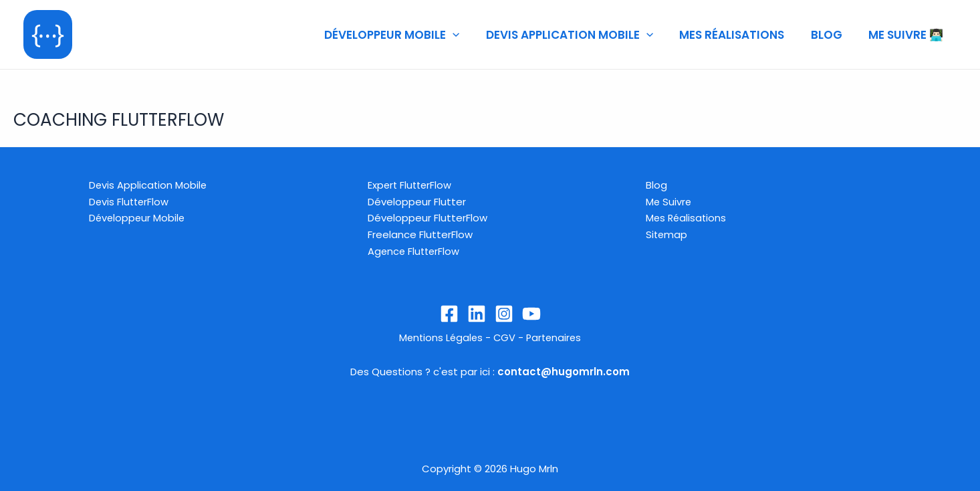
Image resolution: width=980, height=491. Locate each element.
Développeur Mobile (138, 217)
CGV (505, 337)
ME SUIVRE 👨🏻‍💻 (908, 35)
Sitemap (667, 234)
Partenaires (556, 337)
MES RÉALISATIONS (741, 35)
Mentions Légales (440, 337)
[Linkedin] (477, 313)
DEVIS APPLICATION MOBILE (582, 35)
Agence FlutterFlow (415, 251)
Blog (656, 184)
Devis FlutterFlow (130, 201)
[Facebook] (449, 313)
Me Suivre (669, 201)
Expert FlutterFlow (411, 184)
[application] (469, 35)
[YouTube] (531, 313)
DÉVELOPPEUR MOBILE (408, 35)
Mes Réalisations (687, 217)
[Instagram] (504, 313)
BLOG (832, 35)
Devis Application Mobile (149, 184)
